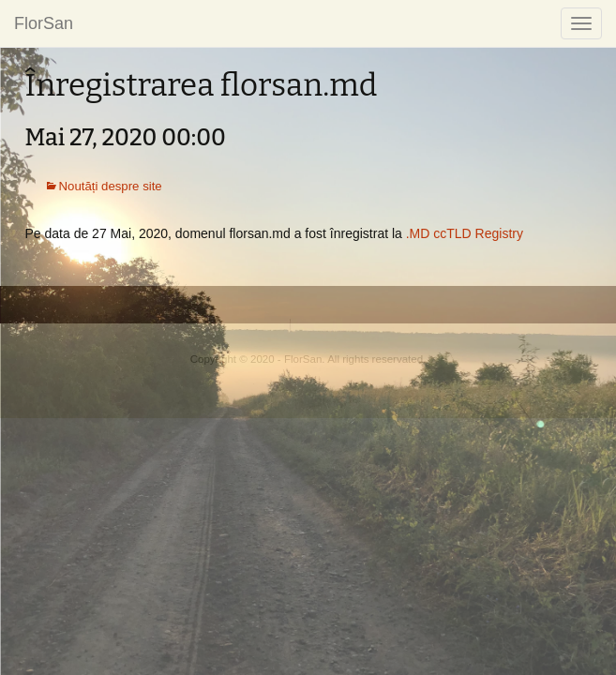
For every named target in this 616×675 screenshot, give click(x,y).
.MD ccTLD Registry (465, 233)
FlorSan (44, 23)
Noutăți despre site (111, 186)
